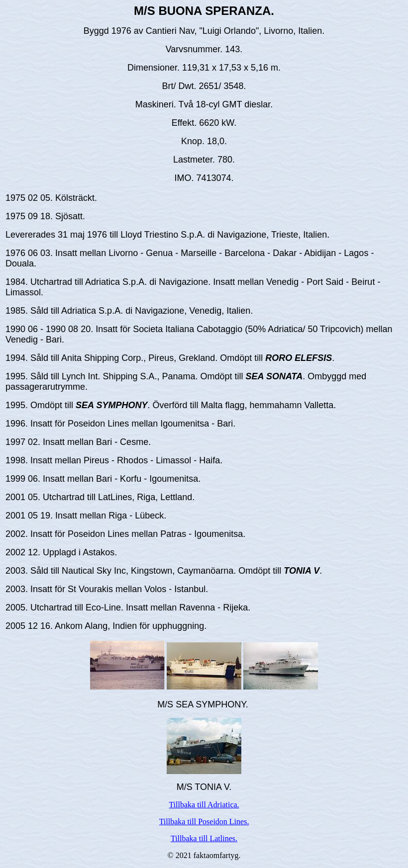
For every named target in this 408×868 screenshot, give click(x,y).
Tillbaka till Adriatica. (204, 805)
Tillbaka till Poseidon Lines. (204, 822)
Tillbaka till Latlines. (204, 838)
